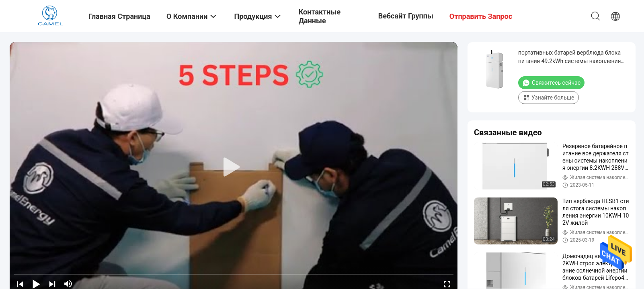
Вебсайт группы (406, 16)
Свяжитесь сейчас (551, 83)
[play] (234, 167)
